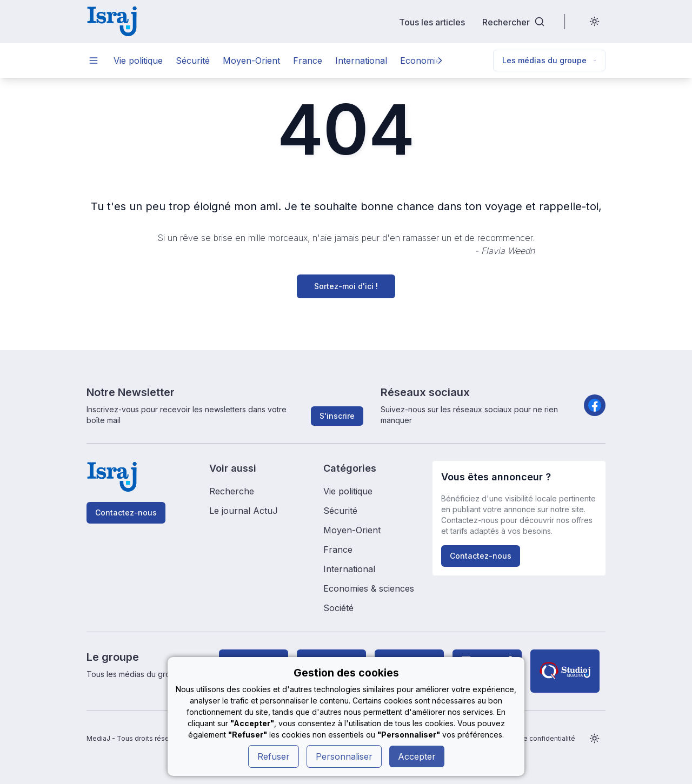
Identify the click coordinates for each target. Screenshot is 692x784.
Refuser (274, 756)
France (308, 61)
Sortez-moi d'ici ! (346, 286)
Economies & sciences (369, 588)
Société (338, 608)
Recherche (232, 491)
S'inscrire (337, 416)
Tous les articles (432, 22)
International (361, 61)
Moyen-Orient (251, 61)
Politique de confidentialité (532, 738)
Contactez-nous (126, 512)
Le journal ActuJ (244, 511)
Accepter (417, 756)
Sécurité (193, 61)
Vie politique (138, 61)
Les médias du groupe (549, 60)
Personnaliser (344, 756)
